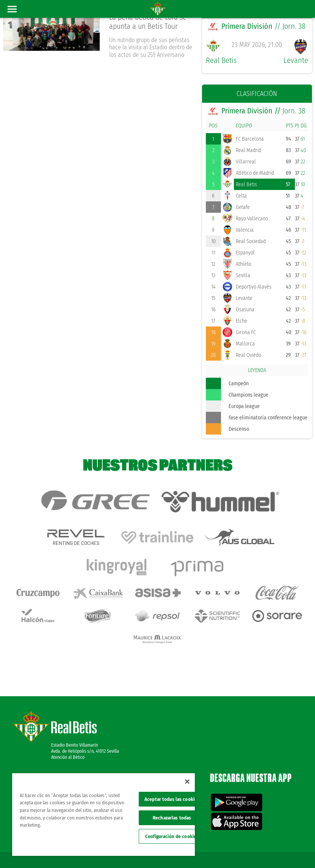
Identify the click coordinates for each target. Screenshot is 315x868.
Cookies (291, 838)
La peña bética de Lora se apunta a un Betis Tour (149, 22)
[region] (103, 815)
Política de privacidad (259, 838)
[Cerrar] (187, 782)
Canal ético (288, 850)
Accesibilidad (260, 850)
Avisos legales (221, 838)
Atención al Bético (68, 725)
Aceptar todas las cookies (172, 799)
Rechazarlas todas (172, 818)
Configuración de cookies (172, 836)
